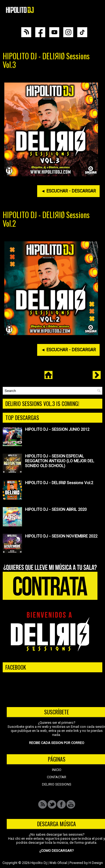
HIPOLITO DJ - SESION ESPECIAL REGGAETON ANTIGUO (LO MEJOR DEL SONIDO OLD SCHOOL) (60, 461)
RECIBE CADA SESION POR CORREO (57, 743)
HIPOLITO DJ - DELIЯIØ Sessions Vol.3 (46, 60)
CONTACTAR (57, 777)
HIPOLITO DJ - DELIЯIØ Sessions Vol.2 (46, 219)
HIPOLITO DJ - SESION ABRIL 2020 (56, 509)
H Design (96, 863)
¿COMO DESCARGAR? (57, 851)
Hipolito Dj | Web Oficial (49, 863)
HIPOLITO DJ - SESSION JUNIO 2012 (57, 429)
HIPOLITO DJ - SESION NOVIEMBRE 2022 (61, 536)
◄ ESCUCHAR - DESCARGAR (68, 191)
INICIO (57, 770)
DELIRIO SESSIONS (57, 784)
